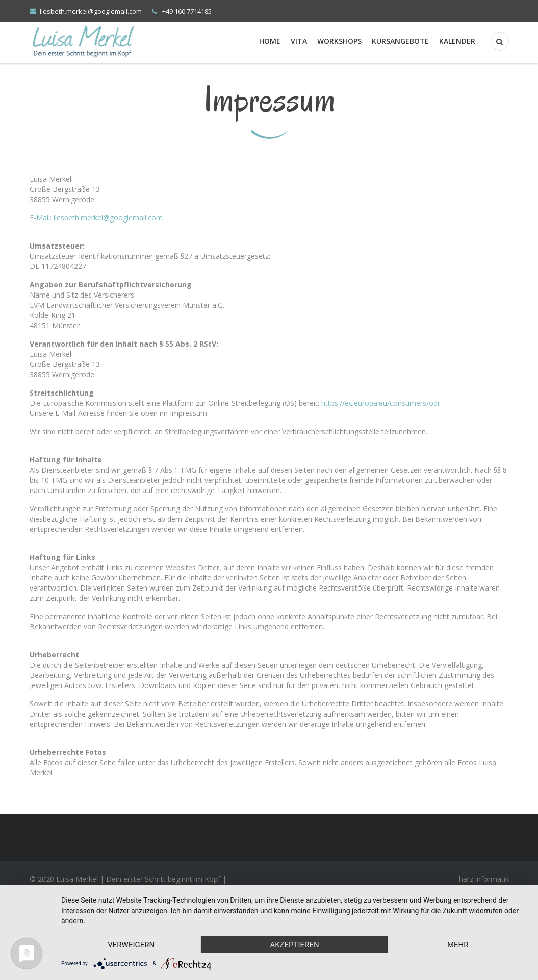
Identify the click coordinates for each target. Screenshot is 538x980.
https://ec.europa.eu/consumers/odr (381, 403)
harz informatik (484, 879)
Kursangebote (400, 41)
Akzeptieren (294, 945)
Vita (299, 41)
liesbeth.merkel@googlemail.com (91, 11)
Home (270, 41)
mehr (458, 945)
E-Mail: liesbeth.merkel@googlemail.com (96, 218)
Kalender (457, 41)
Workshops (339, 41)
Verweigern (131, 945)
